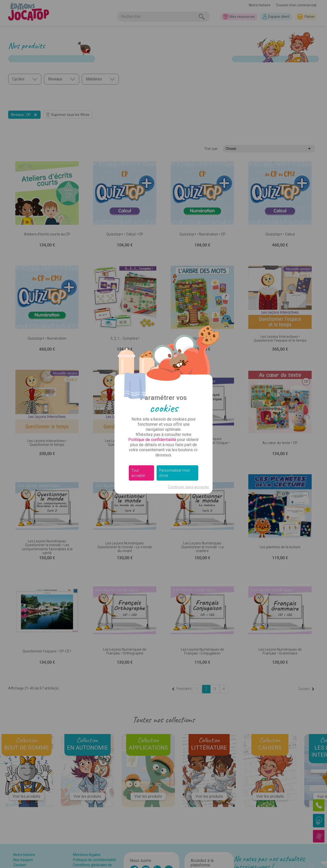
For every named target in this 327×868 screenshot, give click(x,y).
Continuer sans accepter (189, 487)
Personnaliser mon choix (175, 473)
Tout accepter (138, 473)
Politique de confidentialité (152, 440)
